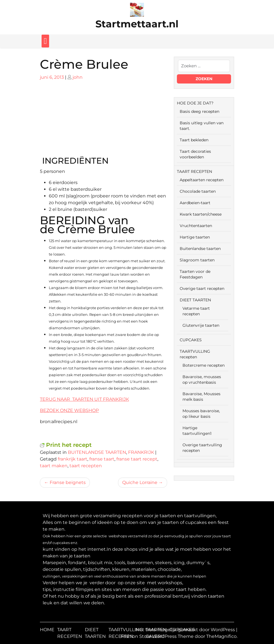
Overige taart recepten (202, 288)
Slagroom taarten (197, 260)
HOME (47, 630)
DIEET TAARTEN (195, 300)
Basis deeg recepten (200, 111)
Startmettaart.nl (137, 24)
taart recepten (86, 466)
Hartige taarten (195, 237)
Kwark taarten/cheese (201, 214)
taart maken (54, 466)
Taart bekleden (194, 140)
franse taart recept (137, 459)
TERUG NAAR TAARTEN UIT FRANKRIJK (84, 399)
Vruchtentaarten (196, 226)
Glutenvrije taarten (201, 325)
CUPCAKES (191, 340)
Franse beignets (68, 482)
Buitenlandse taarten (200, 249)
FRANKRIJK (141, 452)
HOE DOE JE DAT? (195, 103)
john (78, 77)
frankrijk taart (73, 459)
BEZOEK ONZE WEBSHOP (69, 410)
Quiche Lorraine (140, 482)
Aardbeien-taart (195, 203)
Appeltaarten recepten (202, 180)
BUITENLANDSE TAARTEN (97, 452)
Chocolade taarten (198, 191)
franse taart (102, 459)
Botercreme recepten (204, 365)
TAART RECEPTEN (194, 171)
